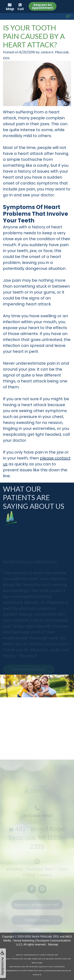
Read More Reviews (29, 671)
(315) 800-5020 (37, 818)
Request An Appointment (43, 6)
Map (10, 7)
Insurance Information (37, 937)
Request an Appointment (37, 907)
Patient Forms (37, 922)
